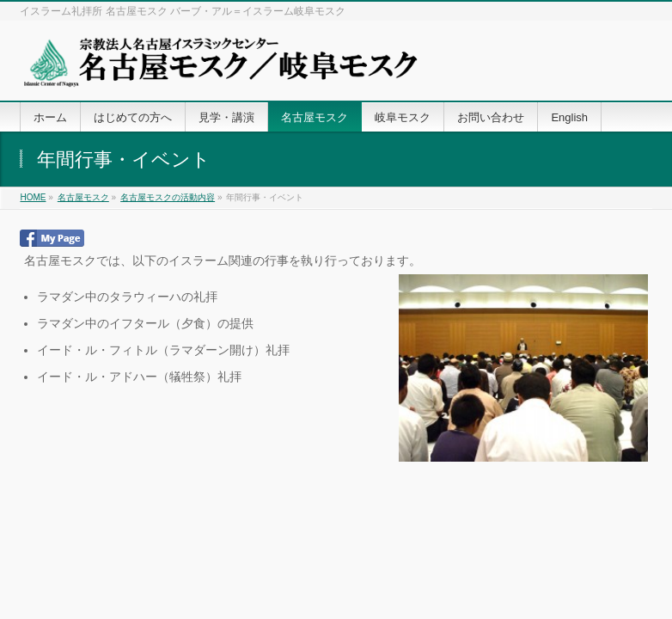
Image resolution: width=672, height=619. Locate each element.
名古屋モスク (83, 197)
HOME (33, 197)
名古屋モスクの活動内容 (168, 197)
